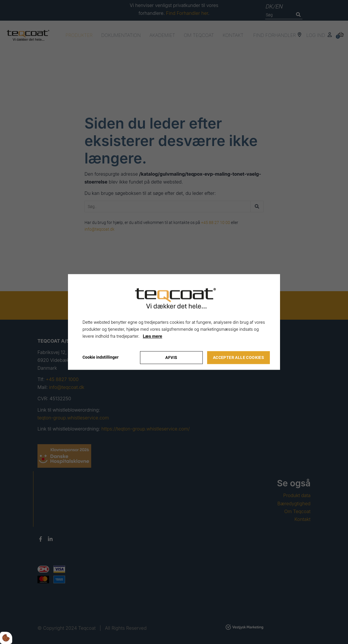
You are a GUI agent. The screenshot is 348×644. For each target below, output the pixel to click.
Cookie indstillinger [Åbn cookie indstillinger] (101, 357)
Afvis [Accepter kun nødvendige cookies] (171, 358)
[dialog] (174, 322)
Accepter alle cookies (238, 358)
